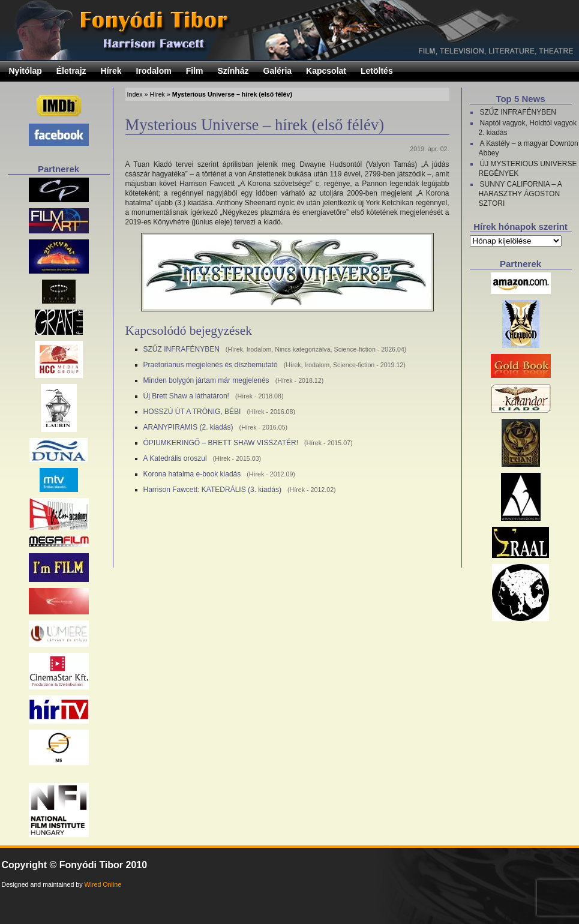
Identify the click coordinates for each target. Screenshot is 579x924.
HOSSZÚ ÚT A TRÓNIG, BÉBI (192, 412)
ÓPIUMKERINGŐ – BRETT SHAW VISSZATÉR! (221, 443)
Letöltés (377, 71)
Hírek (111, 71)
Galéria (277, 71)
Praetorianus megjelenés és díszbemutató (211, 365)
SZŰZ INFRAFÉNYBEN (181, 349)
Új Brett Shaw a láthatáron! (186, 396)
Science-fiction (355, 349)
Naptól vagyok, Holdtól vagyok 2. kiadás (528, 128)
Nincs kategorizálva (302, 349)
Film (195, 71)
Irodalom (154, 71)
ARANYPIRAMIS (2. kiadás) (188, 427)
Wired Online (103, 884)
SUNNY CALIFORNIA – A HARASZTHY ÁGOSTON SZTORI (520, 194)
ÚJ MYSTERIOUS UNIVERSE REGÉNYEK (528, 169)
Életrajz (71, 71)
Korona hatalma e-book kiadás (192, 474)
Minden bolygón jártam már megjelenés (206, 380)
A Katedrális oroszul (175, 458)
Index (135, 94)
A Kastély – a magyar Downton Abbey (529, 148)
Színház (233, 71)
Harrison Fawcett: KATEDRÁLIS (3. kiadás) (213, 490)
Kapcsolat (326, 71)
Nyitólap (25, 71)
